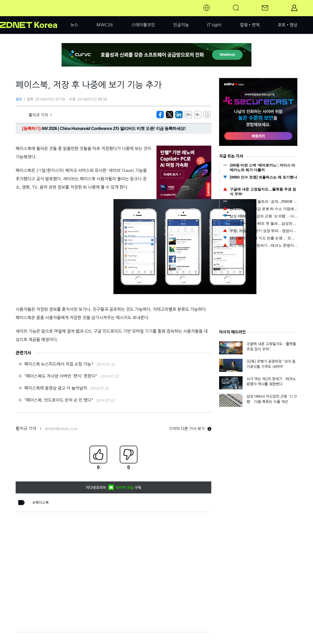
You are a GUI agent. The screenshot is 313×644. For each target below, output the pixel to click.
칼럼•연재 (250, 25)
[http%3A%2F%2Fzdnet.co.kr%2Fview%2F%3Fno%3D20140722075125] (179, 115)
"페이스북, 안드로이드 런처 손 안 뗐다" (59, 400)
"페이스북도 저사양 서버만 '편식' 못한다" (61, 376)
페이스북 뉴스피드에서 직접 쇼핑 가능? (59, 364)
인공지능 (181, 25)
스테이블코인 (143, 25)
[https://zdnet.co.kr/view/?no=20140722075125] (160, 115)
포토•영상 (288, 25)
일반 (19, 99)
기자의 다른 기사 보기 (190, 429)
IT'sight (214, 25)
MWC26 (105, 25)
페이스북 (42, 503)
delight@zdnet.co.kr (61, 429)
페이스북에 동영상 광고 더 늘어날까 (56, 388)
